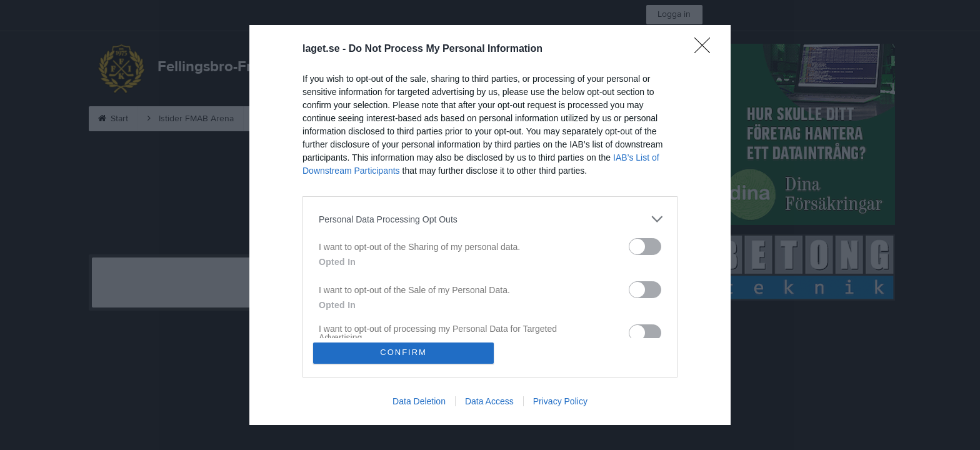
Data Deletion (419, 401)
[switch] (645, 247)
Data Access (489, 401)
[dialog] (490, 225)
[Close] (706, 49)
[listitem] (490, 219)
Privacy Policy (560, 401)
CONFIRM (404, 353)
